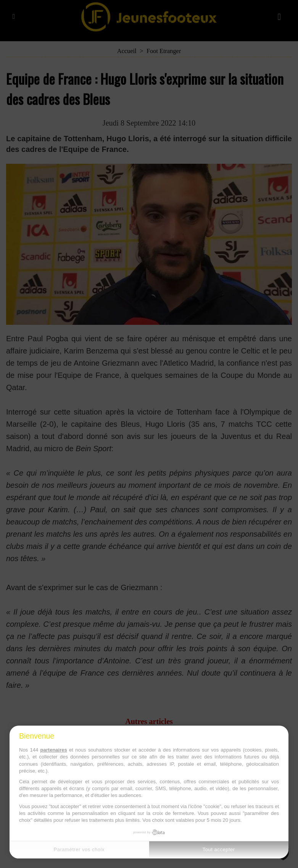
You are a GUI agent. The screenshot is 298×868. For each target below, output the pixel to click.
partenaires (54, 750)
